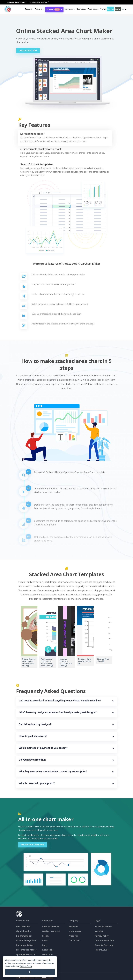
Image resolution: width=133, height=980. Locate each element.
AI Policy (99, 931)
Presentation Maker (26, 950)
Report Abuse (102, 950)
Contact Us (74, 940)
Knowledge (48, 950)
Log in (118, 9)
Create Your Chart (28, 50)
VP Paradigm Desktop (40, 2)
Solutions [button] (81, 9)
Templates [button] (93, 9)
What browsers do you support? (37, 783)
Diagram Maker (24, 936)
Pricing (103, 9)
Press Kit (73, 936)
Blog (45, 945)
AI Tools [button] (54, 9)
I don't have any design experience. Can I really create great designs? (58, 712)
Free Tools (48, 954)
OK (30, 972)
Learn (45, 940)
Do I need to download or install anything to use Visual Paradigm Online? (60, 701)
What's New (75, 931)
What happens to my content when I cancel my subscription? (53, 771)
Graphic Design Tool (26, 940)
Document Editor (25, 945)
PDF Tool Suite (23, 927)
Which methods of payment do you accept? (43, 748)
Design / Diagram (51, 931)
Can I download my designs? (35, 724)
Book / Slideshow (51, 927)
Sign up (110, 9)
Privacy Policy (102, 936)
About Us (73, 927)
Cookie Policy (26, 966)
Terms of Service (103, 927)
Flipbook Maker (24, 931)
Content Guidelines (105, 940)
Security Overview (104, 945)
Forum (45, 936)
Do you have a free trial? (33, 760)
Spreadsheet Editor (26, 954)
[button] (40, 9)
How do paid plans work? (33, 736)
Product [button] (29, 9)
